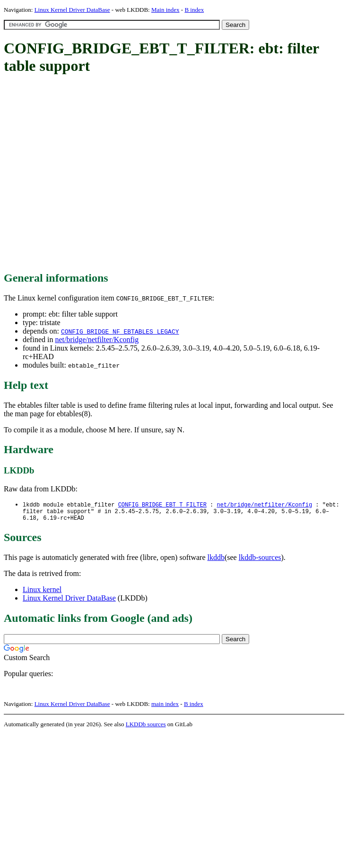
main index (165, 707)
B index (194, 10)
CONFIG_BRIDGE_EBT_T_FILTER (162, 505)
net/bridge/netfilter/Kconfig (97, 339)
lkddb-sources (260, 561)
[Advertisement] (89, 174)
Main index (165, 10)
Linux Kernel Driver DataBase (72, 10)
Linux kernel (42, 593)
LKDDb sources (146, 727)
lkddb (216, 561)
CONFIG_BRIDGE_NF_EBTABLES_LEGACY (120, 331)
